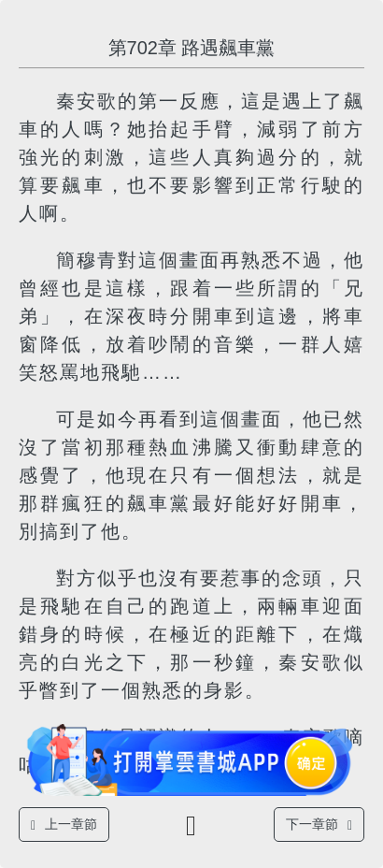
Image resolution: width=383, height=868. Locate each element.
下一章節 (319, 825)
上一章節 (64, 825)
